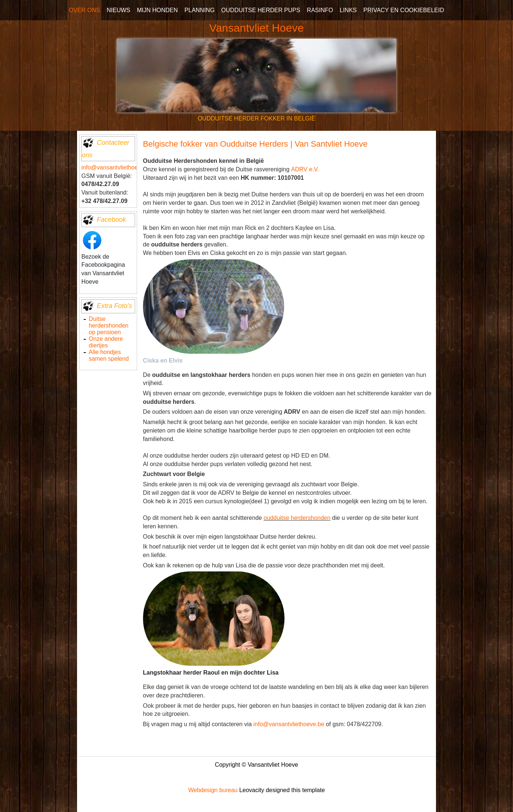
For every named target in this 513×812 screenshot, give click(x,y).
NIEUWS (118, 10)
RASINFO (320, 10)
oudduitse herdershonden (297, 518)
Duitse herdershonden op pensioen (109, 325)
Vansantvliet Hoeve (256, 28)
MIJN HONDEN (157, 10)
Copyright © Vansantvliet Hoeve (256, 765)
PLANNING (200, 10)
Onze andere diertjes (106, 342)
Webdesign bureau (213, 790)
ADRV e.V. (305, 169)
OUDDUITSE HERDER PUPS (261, 10)
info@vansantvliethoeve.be (117, 167)
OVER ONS (84, 10)
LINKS (348, 10)
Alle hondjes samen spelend (109, 355)
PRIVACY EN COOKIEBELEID (404, 10)
